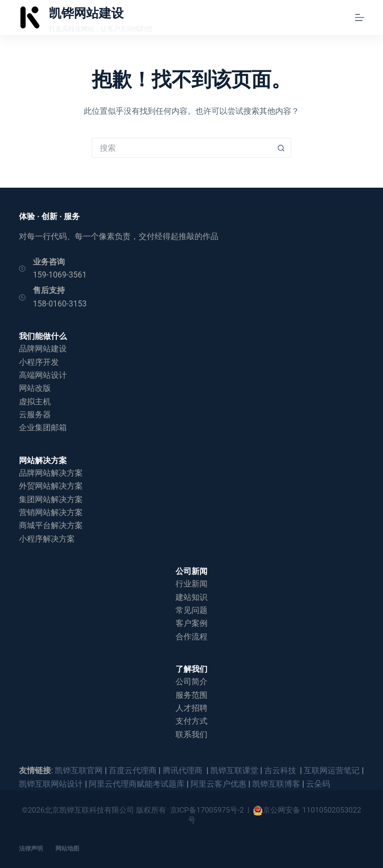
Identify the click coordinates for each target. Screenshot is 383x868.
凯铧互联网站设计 (51, 784)
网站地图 (67, 849)
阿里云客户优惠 (218, 784)
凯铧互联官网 (79, 770)
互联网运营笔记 (332, 770)
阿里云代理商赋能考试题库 (137, 784)
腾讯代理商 (184, 770)
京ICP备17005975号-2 (207, 810)
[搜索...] (182, 148)
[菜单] (360, 17)
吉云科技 (281, 770)
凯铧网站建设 (86, 13)
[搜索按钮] (281, 148)
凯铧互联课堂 (234, 770)
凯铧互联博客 (276, 784)
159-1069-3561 (60, 275)
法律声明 (31, 849)
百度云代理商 (133, 770)
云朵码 (318, 784)
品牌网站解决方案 (51, 473)
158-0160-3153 (60, 304)
